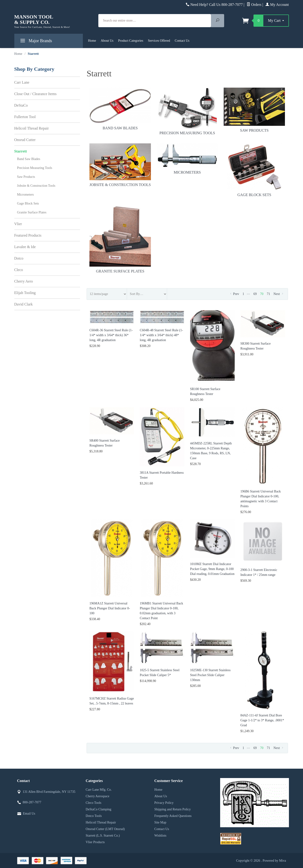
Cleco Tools (94, 803)
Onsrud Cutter (25, 140)
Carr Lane (22, 82)
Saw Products (254, 110)
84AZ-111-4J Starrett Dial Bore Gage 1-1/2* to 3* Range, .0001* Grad (262, 720)
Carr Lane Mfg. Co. (99, 790)
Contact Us (182, 41)
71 (268, 294)
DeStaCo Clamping (98, 809)
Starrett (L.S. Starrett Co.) (103, 836)
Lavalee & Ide (25, 247)
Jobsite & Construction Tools (120, 165)
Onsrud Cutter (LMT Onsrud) (105, 829)
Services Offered (159, 41)
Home (92, 41)
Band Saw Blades (120, 109)
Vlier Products (95, 842)
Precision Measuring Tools (187, 111)
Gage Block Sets (254, 170)
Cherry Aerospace (98, 796)
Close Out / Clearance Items (35, 94)
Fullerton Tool (25, 117)
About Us (107, 41)
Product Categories (131, 41)
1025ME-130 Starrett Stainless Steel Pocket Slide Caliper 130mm (210, 675)
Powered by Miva (274, 861)
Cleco (19, 270)
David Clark (24, 304)
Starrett (21, 151)
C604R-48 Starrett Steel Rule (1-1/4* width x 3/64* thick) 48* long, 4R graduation (161, 335)
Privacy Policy (164, 803)
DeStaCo (21, 105)
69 (255, 294)
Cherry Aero (24, 281)
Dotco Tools (94, 816)
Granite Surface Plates (120, 239)
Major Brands (36, 42)
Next (279, 294)
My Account (277, 5)
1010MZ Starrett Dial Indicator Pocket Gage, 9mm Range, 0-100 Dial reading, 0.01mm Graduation (212, 569)
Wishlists (161, 836)
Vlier (18, 224)
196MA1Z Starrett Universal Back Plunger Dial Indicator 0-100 (110, 608)
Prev (234, 294)
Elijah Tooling (25, 293)
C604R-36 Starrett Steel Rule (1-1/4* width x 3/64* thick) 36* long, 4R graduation (111, 335)
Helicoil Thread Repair (32, 128)
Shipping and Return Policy (173, 809)
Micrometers (187, 159)
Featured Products (28, 235)
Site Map (160, 822)
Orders (254, 5)
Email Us (29, 814)
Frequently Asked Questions (173, 816)
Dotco (19, 258)
